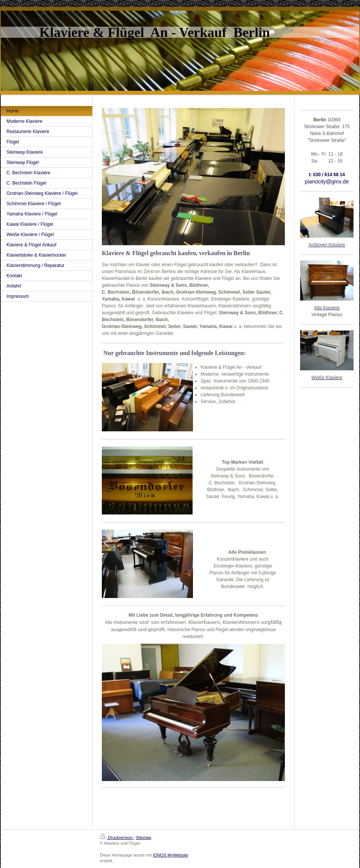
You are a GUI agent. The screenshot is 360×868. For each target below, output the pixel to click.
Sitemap (143, 837)
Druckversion (117, 837)
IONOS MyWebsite (171, 855)
